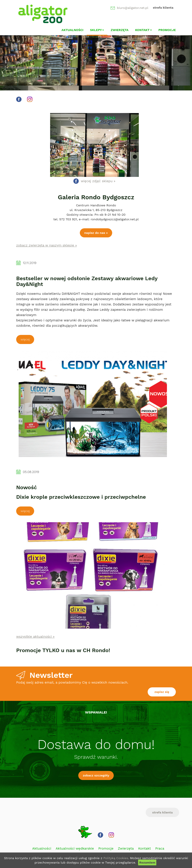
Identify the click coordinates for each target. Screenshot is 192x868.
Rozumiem (147, 862)
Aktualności (72, 30)
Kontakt (144, 848)
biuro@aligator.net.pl (132, 8)
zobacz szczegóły (96, 775)
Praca (160, 848)
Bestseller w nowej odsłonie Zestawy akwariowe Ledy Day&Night (87, 281)
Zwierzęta (120, 30)
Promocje (167, 30)
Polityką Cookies (116, 858)
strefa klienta (163, 8)
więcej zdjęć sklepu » (98, 181)
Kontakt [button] (143, 30)
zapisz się (162, 692)
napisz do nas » (96, 233)
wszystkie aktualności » (35, 637)
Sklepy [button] (97, 30)
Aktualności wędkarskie (75, 848)
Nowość (26, 487)
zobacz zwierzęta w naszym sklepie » (47, 245)
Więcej (25, 339)
